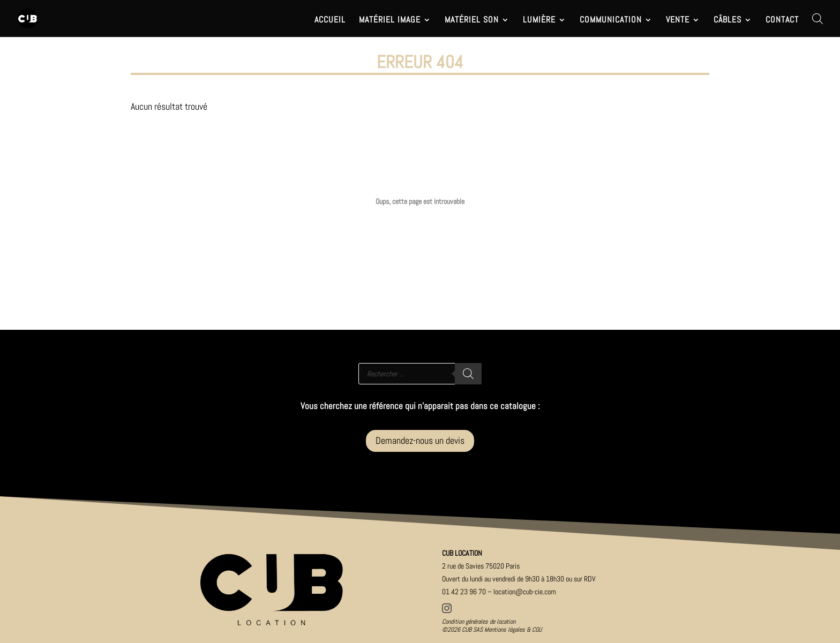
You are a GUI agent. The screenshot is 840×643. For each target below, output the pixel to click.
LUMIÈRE (539, 21)
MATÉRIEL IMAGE (390, 21)
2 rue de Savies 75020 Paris (481, 566)
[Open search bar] (817, 18)
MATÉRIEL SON (472, 21)
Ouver (519, 579)
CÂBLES (727, 21)
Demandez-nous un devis (420, 440)
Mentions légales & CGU (513, 630)
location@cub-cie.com (525, 592)
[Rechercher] (468, 374)
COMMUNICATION (611, 21)
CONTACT (782, 21)
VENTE (678, 21)
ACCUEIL (330, 21)
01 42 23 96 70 (464, 592)
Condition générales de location (479, 622)
